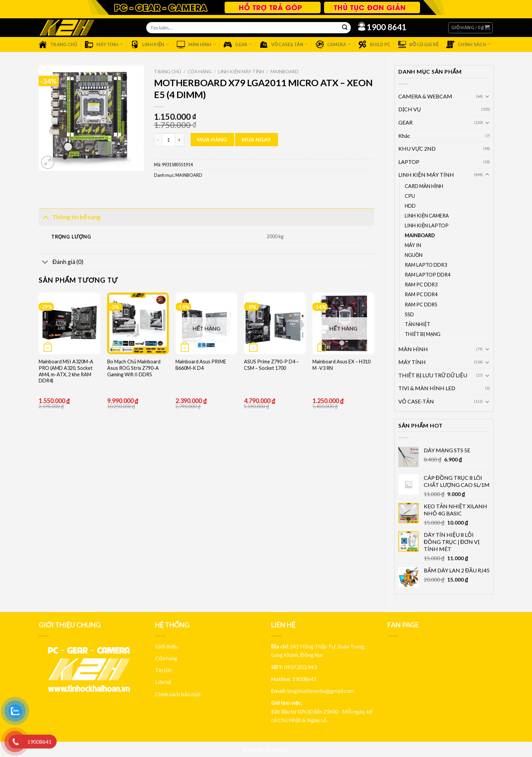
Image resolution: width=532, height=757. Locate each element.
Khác (404, 136)
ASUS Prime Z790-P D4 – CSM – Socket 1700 (271, 365)
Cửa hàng (200, 72)
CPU (410, 196)
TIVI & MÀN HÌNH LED (427, 388)
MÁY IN (413, 245)
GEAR (405, 122)
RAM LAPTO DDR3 (426, 265)
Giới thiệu (167, 646)
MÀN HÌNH (413, 349)
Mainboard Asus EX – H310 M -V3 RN (341, 365)
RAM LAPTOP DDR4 (427, 275)
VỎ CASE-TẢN (416, 401)
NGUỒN (414, 255)
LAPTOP (409, 162)
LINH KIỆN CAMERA (427, 216)
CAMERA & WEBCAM (425, 96)
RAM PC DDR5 (421, 305)
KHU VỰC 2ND (417, 148)
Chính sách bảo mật (178, 694)
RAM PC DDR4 (421, 294)
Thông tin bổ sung (70, 217)
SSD (409, 314)
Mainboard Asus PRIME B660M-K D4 (201, 365)
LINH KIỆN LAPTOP (427, 225)
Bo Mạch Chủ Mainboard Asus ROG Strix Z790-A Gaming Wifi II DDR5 (134, 368)
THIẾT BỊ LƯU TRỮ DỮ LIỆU (433, 375)
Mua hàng (212, 139)
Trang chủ (168, 72)
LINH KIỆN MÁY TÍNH (426, 175)
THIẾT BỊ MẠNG (423, 334)
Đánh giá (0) (61, 263)
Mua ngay (256, 139)
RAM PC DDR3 (421, 285)
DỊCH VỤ (410, 109)
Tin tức (164, 670)
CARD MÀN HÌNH (424, 186)
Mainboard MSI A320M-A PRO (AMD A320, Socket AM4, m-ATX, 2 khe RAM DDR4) (66, 371)
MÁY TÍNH (412, 362)
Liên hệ (163, 682)
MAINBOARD (420, 235)
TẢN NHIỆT (417, 324)
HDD (410, 206)
